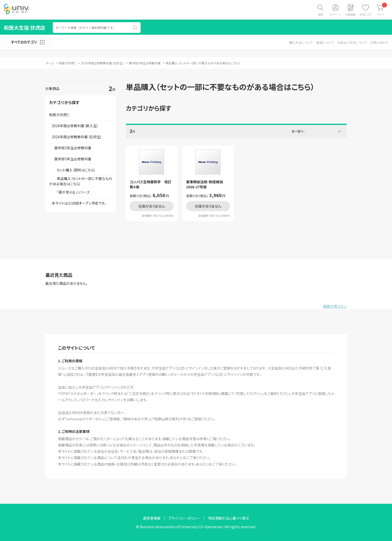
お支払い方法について (352, 42)
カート (382, 9)
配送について (325, 42)
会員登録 (351, 14)
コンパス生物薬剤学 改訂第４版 (150, 184)
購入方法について (301, 42)
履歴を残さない (335, 306)
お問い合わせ (379, 42)
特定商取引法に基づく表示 (229, 518)
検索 (320, 14)
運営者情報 (152, 518)
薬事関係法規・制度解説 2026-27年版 (206, 184)
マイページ (335, 14)
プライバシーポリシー (184, 518)
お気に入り (366, 14)
